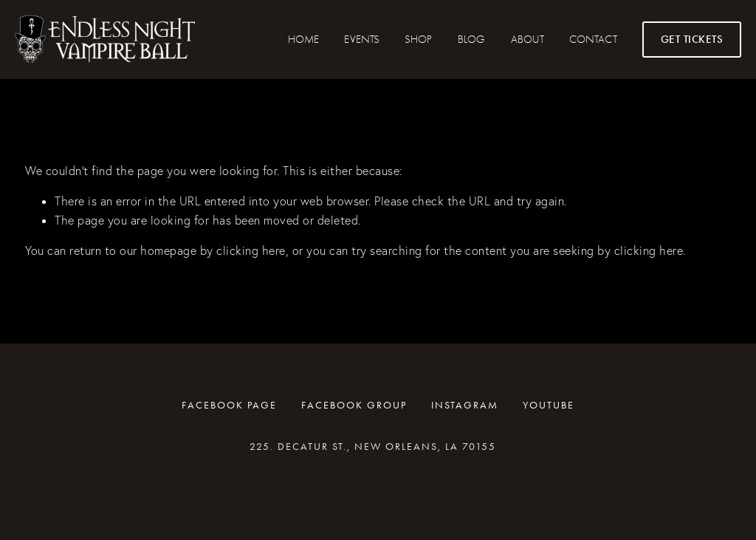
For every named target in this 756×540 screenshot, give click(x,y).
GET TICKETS (692, 39)
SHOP (418, 39)
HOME (303, 39)
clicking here (251, 250)
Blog (471, 39)
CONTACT (593, 39)
